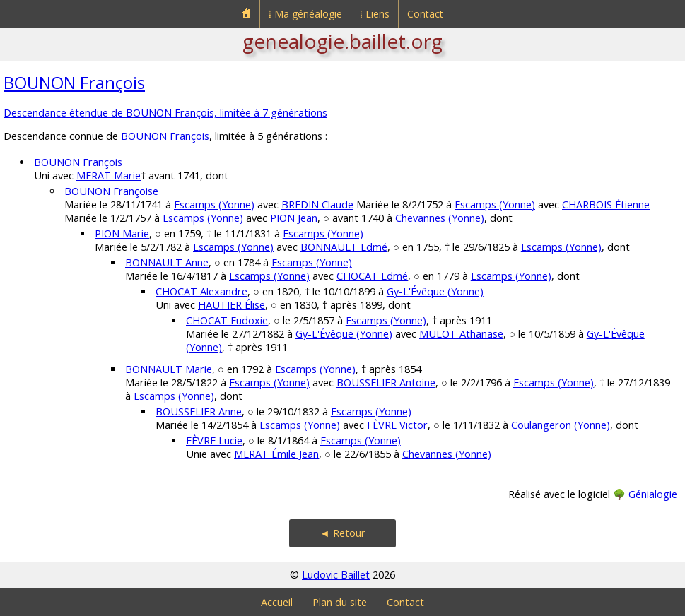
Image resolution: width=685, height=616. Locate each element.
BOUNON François (74, 82)
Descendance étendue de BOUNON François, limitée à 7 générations (165, 113)
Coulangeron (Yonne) (561, 425)
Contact (425, 14)
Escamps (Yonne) (214, 205)
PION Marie (122, 233)
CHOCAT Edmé (372, 276)
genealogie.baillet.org (342, 41)
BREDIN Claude (317, 205)
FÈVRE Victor (397, 425)
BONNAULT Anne (167, 262)
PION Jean (294, 218)
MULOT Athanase (461, 334)
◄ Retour (342, 533)
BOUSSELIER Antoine (386, 383)
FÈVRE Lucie (214, 440)
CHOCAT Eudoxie (227, 320)
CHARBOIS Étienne (606, 205)
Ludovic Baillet (336, 575)
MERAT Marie (109, 176)
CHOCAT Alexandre (201, 291)
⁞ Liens (375, 14)
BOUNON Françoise (111, 191)
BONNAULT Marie (169, 369)
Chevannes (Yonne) (440, 218)
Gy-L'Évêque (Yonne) (435, 291)
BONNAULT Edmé (344, 247)
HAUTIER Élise (232, 305)
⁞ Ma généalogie (305, 14)
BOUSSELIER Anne (199, 411)
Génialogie (653, 494)
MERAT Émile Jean (276, 454)
